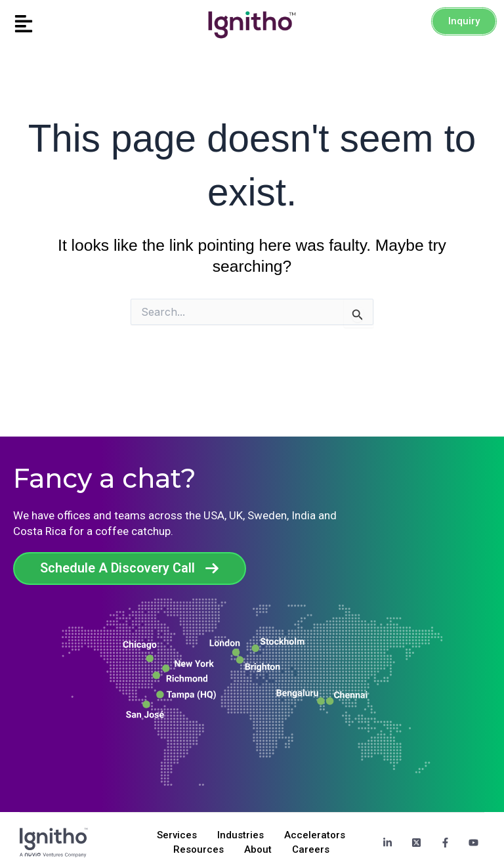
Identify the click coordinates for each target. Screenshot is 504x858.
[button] (63, 25)
